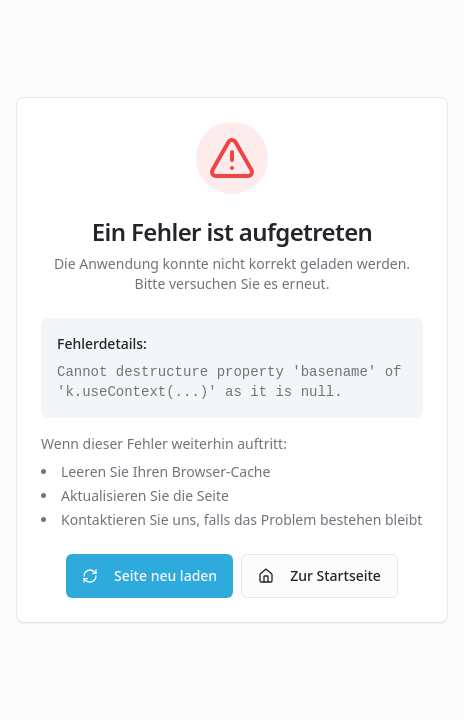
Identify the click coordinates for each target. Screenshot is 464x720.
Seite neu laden (149, 575)
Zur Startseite (319, 575)
